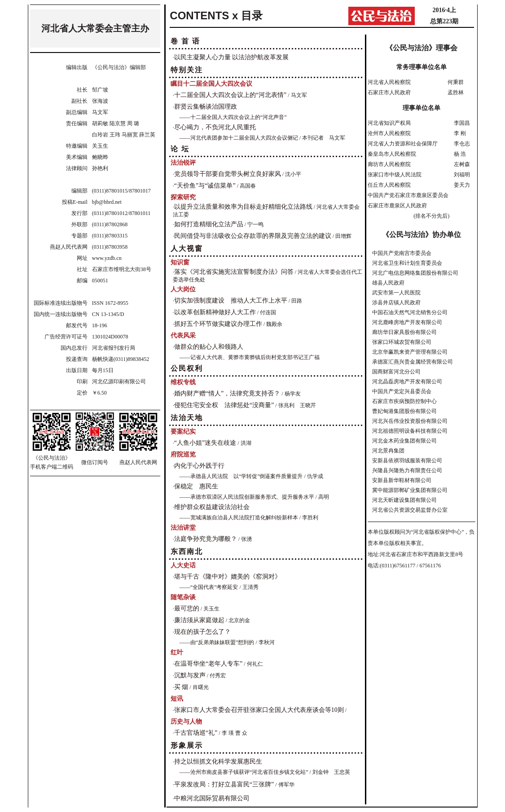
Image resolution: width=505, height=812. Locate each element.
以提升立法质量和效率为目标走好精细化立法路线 (243, 207)
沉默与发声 (190, 675)
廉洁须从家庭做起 (199, 620)
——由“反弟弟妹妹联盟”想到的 (217, 642)
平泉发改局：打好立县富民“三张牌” (224, 784)
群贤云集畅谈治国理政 (206, 107)
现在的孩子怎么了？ (202, 632)
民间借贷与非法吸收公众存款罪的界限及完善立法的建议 (253, 236)
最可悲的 (187, 608)
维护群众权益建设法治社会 (212, 507)
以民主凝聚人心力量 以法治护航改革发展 (232, 57)
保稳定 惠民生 (196, 486)
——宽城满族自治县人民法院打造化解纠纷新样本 (239, 518)
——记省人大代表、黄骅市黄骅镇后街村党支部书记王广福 (250, 357)
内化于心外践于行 (199, 466)
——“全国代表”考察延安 (209, 587)
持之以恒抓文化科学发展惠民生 (218, 762)
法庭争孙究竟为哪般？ (206, 539)
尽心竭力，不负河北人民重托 (215, 127)
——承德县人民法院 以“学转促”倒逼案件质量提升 (241, 476)
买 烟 (181, 687)
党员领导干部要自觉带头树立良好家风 (228, 174)
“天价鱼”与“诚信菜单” (205, 186)
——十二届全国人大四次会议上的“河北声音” (233, 117)
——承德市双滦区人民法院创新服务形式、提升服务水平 (247, 497)
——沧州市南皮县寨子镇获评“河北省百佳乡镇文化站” (244, 772)
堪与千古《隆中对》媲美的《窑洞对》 (228, 577)
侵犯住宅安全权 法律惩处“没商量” (224, 405)
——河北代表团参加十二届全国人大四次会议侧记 (239, 138)
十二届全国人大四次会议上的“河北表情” (230, 95)
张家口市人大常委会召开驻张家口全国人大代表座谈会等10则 (259, 710)
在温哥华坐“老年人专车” (208, 664)
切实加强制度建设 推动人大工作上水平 (231, 301)
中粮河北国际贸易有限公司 (212, 798)
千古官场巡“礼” (196, 733)
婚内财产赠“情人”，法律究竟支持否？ (227, 393)
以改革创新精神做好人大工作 (215, 312)
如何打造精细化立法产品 (209, 224)
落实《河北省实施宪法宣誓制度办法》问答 (234, 272)
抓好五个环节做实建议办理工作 (218, 324)
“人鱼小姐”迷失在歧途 (205, 443)
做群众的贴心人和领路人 (209, 347)
